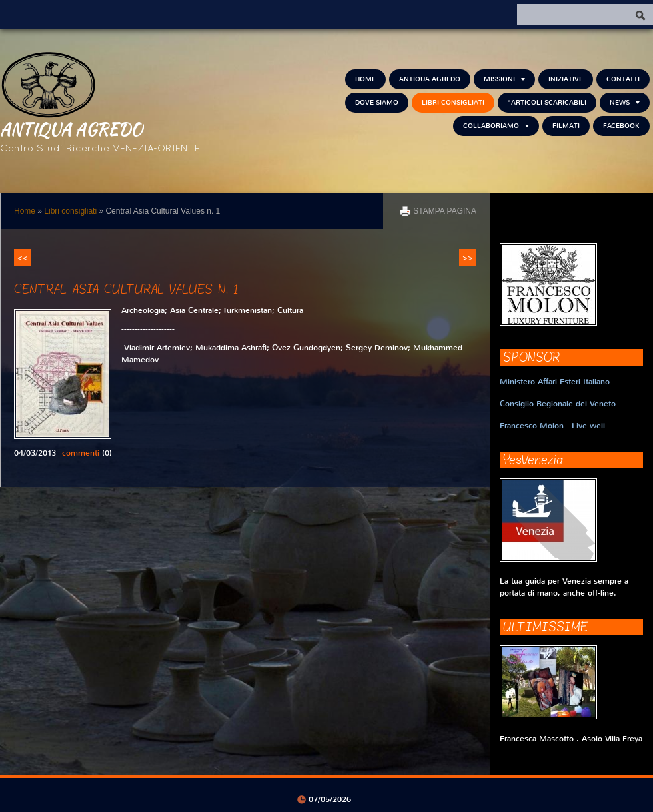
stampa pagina (445, 211)
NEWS (625, 102)
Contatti (623, 79)
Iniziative (566, 79)
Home (365, 79)
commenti (81, 453)
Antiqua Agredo (71, 129)
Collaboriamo (496, 126)
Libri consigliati (453, 102)
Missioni (504, 79)
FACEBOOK (621, 126)
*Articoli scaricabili (547, 102)
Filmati (566, 126)
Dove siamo (377, 102)
